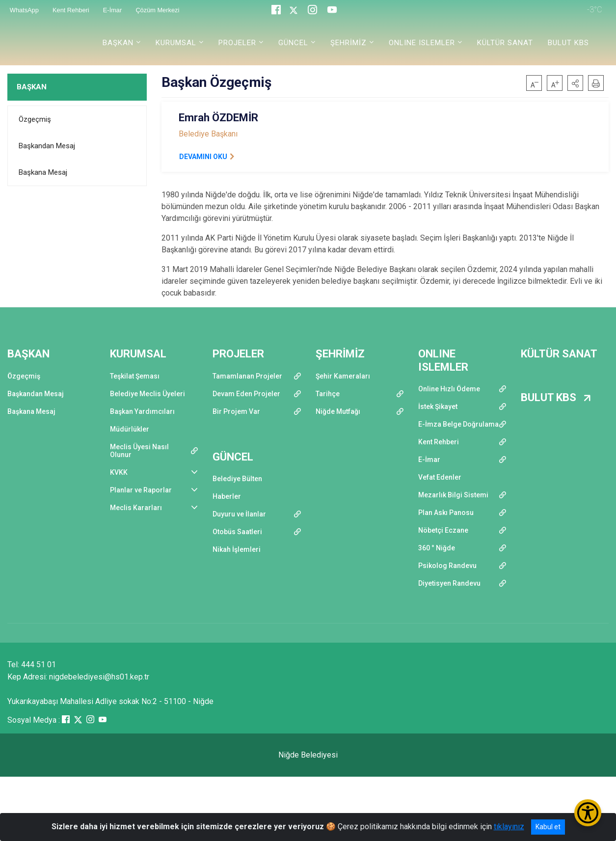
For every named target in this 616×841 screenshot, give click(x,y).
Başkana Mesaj (43, 172)
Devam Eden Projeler (246, 394)
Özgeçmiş (35, 119)
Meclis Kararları (136, 508)
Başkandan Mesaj (47, 146)
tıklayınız (509, 827)
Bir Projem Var (236, 411)
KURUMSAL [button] (176, 43)
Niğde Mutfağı (338, 411)
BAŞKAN (32, 87)
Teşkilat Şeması (135, 376)
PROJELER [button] (237, 43)
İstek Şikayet (438, 407)
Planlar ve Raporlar (141, 490)
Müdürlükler (130, 429)
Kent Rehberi (439, 442)
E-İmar (429, 460)
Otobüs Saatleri (237, 532)
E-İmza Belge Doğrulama (458, 424)
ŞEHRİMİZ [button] (348, 43)
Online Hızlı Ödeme (449, 389)
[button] (575, 83)
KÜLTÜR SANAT (505, 43)
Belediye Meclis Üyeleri (147, 394)
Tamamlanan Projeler (247, 376)
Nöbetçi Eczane (443, 530)
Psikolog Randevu (447, 566)
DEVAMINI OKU (203, 157)
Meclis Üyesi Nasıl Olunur (139, 451)
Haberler (227, 496)
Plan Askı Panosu (446, 513)
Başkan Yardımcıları (142, 411)
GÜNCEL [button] (293, 43)
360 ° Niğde (437, 548)
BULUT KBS (568, 43)
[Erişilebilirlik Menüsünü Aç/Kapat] (588, 813)
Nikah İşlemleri (237, 549)
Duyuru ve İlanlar (239, 514)
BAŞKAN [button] (118, 43)
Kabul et (548, 827)
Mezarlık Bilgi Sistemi (453, 495)
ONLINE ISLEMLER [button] (422, 43)
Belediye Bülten (237, 479)
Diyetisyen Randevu (449, 583)
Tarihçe (328, 394)
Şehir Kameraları (343, 376)
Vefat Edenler (440, 477)
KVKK (119, 472)
